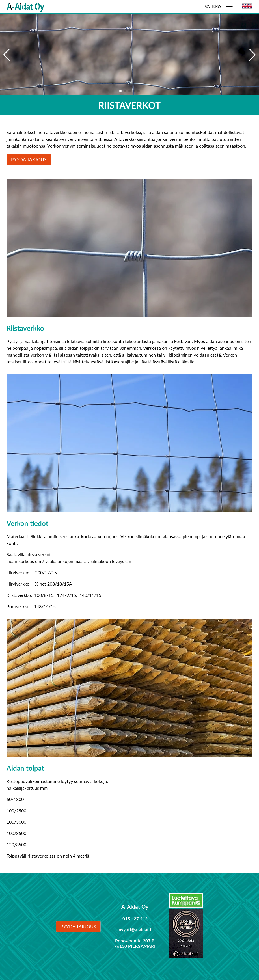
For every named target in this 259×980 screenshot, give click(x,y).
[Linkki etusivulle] (25, 6)
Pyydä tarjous (29, 159)
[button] (252, 55)
